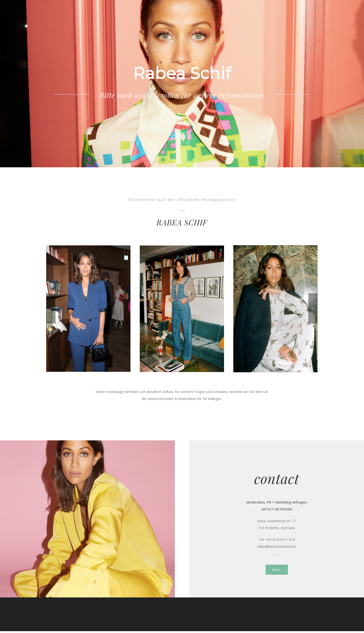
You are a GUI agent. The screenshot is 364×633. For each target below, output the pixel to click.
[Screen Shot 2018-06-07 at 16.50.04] (182, 308)
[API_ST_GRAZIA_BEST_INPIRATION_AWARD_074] (88, 308)
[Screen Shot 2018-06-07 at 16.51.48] (275, 308)
